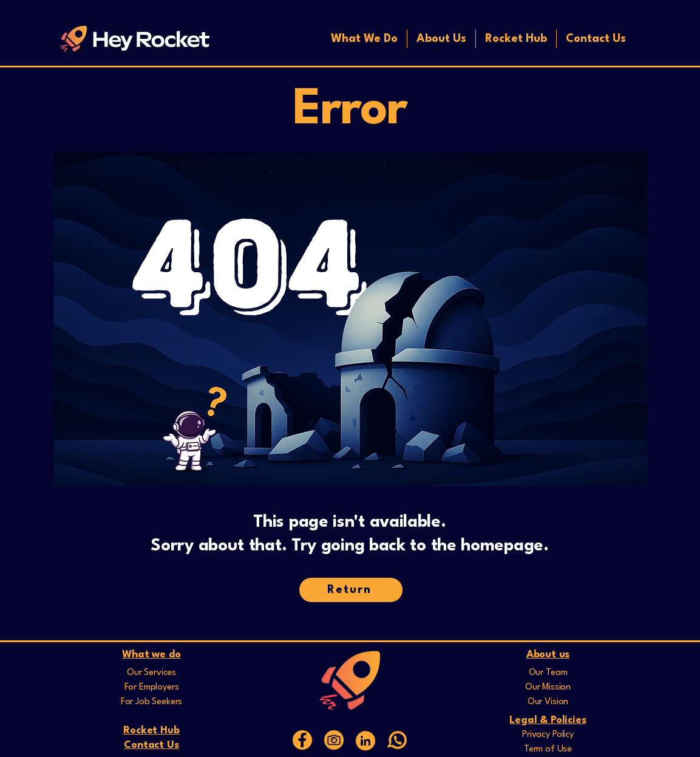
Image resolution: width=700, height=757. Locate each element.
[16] (334, 740)
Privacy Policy (548, 735)
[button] (364, 39)
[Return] (351, 590)
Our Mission (548, 687)
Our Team (548, 673)
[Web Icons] (365, 740)
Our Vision (548, 702)
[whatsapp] (397, 740)
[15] (302, 740)
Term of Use (548, 749)
